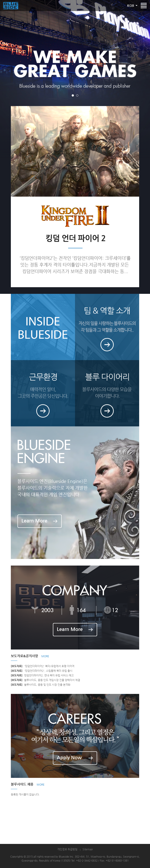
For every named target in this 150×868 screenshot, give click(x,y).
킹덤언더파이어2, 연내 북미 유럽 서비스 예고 (42, 675)
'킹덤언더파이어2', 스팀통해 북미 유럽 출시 (42, 671)
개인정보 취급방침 (67, 849)
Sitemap (88, 849)
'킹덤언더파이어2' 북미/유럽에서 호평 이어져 (43, 666)
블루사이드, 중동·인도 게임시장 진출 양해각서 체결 (45, 680)
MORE (45, 656)
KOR (131, 5)
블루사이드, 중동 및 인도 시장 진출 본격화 (41, 685)
